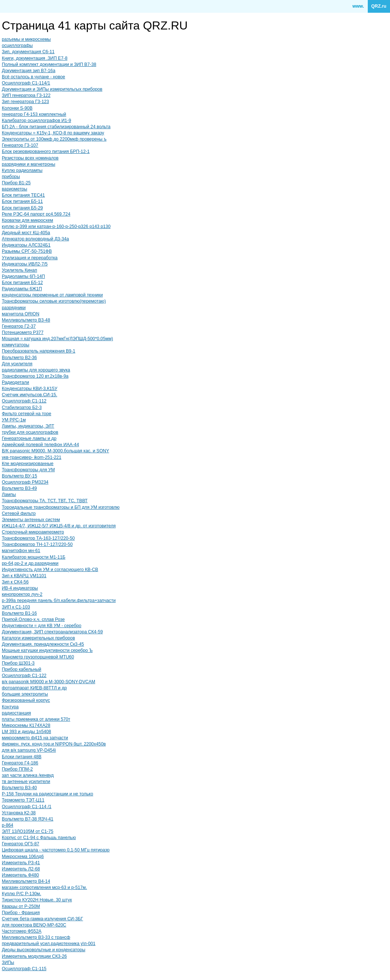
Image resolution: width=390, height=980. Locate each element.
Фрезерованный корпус (26, 700)
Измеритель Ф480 (20, 875)
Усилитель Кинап (19, 270)
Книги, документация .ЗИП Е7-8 (35, 58)
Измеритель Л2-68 (21, 869)
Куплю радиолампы (22, 170)
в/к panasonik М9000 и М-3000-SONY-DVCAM (48, 682)
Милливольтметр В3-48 (26, 320)
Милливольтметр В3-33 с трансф (36, 937)
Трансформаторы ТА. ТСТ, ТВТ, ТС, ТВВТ (45, 501)
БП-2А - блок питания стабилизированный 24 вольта (56, 127)
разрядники (14, 308)
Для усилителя (17, 364)
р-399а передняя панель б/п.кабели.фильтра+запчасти (59, 601)
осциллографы (17, 46)
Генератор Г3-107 (20, 145)
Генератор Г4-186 (20, 763)
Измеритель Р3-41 (21, 863)
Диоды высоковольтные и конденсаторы (44, 950)
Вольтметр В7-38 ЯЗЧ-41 (28, 819)
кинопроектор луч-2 (22, 594)
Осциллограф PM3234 (25, 482)
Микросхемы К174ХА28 (26, 725)
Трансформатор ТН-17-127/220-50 (37, 544)
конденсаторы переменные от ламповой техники (52, 295)
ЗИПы (8, 963)
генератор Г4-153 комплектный (34, 114)
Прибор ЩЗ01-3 (18, 663)
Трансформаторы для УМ (28, 470)
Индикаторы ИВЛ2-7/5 (25, 264)
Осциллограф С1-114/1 (26, 83)
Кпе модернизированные (28, 464)
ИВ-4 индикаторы (20, 588)
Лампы (9, 495)
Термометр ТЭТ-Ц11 (23, 800)
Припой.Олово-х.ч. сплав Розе (33, 619)
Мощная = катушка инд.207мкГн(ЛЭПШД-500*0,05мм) (57, 339)
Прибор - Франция (21, 913)
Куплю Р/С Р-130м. (22, 894)
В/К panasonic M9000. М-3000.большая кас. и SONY (55, 451)
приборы (11, 177)
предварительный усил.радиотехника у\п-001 (49, 944)
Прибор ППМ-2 (17, 769)
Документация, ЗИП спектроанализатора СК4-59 (52, 632)
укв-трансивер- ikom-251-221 (32, 457)
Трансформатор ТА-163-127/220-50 (38, 538)
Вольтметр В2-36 (19, 358)
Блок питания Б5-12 (22, 283)
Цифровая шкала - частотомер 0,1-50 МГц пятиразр (56, 850)
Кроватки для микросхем (28, 220)
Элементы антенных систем (31, 520)
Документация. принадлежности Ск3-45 (43, 644)
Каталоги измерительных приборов (38, 638)
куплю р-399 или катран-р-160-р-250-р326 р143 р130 (56, 227)
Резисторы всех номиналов (30, 158)
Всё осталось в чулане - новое (34, 77)
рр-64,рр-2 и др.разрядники (30, 563)
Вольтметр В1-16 (19, 613)
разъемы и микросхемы (26, 39)
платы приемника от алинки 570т (36, 719)
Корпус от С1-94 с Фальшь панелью (39, 838)
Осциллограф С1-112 (24, 401)
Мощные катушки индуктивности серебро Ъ (47, 650)
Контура (10, 707)
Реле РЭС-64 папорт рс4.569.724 (36, 214)
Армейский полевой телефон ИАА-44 (40, 445)
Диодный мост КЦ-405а (26, 233)
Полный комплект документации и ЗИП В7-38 (49, 64)
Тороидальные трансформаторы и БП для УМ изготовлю (61, 507)
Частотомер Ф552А (22, 931)
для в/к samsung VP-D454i (29, 750)
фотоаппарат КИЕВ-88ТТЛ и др (34, 688)
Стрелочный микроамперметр (33, 532)
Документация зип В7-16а (29, 71)
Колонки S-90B (17, 108)
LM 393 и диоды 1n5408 (26, 732)
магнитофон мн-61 (21, 551)
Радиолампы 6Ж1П (22, 289)
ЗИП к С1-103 (16, 607)
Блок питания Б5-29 (22, 208)
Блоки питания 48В (22, 757)
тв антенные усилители (26, 782)
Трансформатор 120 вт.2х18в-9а (35, 376)
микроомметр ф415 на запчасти (35, 738)
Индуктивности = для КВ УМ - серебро (42, 626)
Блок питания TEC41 (23, 195)
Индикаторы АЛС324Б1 (26, 245)
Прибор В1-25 (16, 183)
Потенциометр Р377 (23, 332)
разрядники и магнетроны (29, 164)
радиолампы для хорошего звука (36, 370)
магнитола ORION (21, 314)
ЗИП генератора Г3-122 (26, 95)
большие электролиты (25, 694)
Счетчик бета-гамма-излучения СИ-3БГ (42, 919)
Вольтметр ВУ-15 (19, 476)
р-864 (7, 825)
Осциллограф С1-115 (24, 969)
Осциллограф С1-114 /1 (27, 807)
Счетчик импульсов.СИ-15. (30, 395)
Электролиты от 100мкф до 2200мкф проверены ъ (54, 139)
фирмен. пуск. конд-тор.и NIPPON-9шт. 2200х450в (54, 744)
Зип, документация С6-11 (28, 52)
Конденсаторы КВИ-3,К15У (30, 389)
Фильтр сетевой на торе (27, 414)
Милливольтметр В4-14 (26, 881)
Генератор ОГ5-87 (21, 844)
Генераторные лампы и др (29, 438)
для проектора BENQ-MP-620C (34, 925)
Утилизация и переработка (30, 258)
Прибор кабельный (22, 669)
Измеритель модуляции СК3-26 (34, 956)
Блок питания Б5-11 (22, 201)
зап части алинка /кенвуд (28, 775)
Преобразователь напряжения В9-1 (39, 351)
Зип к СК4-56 (15, 582)
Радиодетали (15, 382)
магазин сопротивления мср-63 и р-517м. (44, 887)
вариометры (15, 189)
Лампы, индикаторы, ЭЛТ (28, 426)
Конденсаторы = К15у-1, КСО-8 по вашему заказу (53, 133)
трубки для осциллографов (30, 432)
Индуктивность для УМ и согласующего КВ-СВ (50, 570)
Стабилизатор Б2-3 (22, 408)
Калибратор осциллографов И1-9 (36, 121)
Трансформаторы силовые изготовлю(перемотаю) (54, 301)
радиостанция (16, 713)
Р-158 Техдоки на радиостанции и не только (48, 794)
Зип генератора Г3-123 (25, 102)
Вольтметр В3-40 (19, 788)
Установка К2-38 (19, 813)
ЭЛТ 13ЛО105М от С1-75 (28, 831)
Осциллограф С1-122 (24, 676)
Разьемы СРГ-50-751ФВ (27, 251)
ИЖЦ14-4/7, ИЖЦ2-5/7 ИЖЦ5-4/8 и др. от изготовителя (59, 526)
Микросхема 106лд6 (23, 857)
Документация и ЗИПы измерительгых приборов (52, 89)
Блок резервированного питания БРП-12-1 (46, 151)
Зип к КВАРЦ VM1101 (24, 576)
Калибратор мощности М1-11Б (34, 557)
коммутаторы (15, 345)
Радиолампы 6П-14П (23, 276)
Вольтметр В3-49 (19, 488)
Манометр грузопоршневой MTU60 (38, 657)
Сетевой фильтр (19, 513)
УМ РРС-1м (14, 420)
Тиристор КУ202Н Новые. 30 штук (37, 900)
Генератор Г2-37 (19, 326)
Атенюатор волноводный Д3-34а (35, 239)
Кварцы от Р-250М (21, 906)
